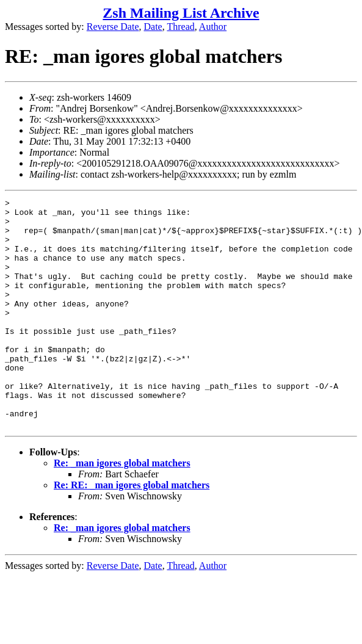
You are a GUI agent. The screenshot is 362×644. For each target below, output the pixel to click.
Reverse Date (113, 27)
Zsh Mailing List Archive (181, 13)
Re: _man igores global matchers (122, 509)
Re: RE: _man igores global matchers (132, 531)
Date (153, 27)
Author (213, 27)
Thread (180, 27)
